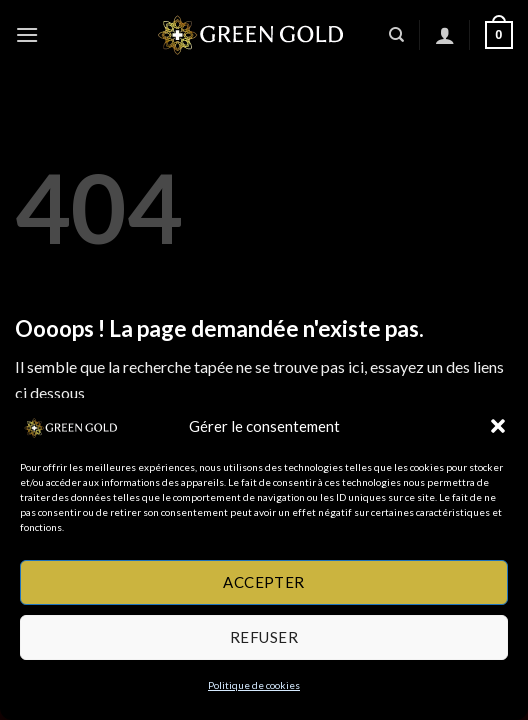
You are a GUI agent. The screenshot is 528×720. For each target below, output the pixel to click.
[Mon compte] (445, 35)
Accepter (264, 582)
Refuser (264, 637)
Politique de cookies (254, 685)
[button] (498, 426)
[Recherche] (396, 35)
